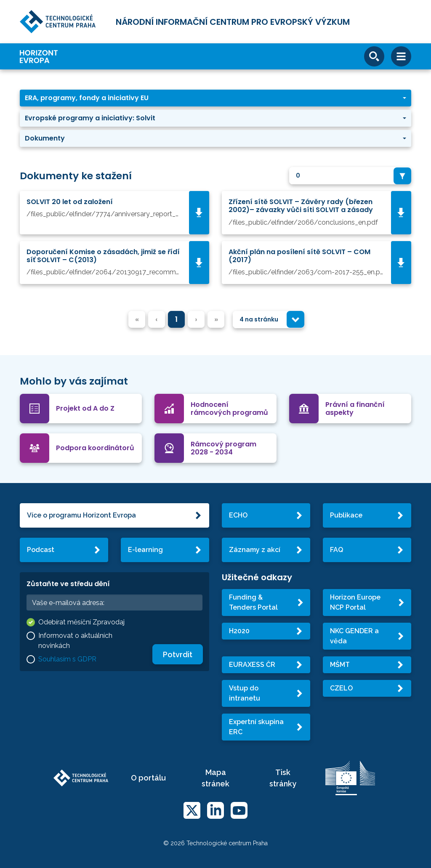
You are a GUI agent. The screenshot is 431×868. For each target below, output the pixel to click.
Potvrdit (178, 654)
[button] (215, 98)
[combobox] (350, 176)
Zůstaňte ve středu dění (68, 584)
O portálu (148, 778)
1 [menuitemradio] (176, 319)
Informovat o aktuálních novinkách (75, 641)
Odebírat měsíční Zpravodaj (81, 622)
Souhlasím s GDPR (67, 659)
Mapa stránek (215, 778)
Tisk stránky (283, 778)
